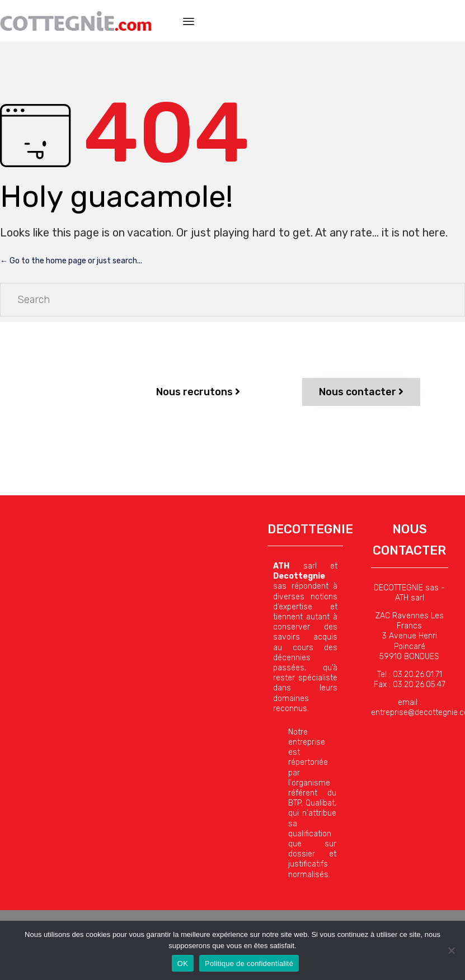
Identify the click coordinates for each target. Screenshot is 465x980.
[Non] (451, 950)
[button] (198, 392)
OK (183, 964)
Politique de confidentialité (249, 964)
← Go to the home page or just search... (71, 261)
